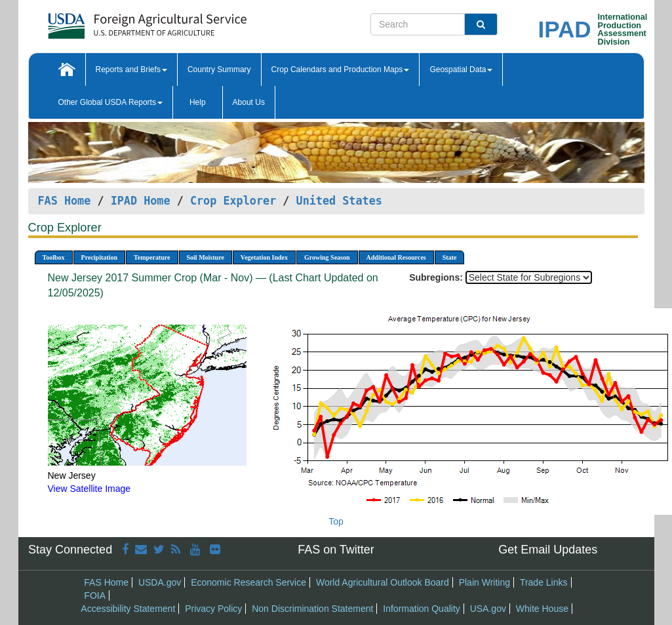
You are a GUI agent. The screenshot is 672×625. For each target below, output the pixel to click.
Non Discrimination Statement (312, 609)
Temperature (152, 257)
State (450, 257)
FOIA (95, 595)
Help (198, 102)
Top (336, 521)
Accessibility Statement (128, 609)
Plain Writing (484, 582)
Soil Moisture (206, 257)
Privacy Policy (213, 609)
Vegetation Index (264, 257)
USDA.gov (160, 582)
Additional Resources (396, 257)
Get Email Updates (548, 550)
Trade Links (544, 582)
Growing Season (327, 257)
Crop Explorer (233, 201)
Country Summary (219, 70)
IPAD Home (141, 201)
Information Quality (422, 609)
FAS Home (65, 201)
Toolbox (54, 257)
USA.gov (488, 609)
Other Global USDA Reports (110, 102)
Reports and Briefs (131, 70)
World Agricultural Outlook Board (383, 582)
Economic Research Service (248, 582)
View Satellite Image (89, 489)
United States (339, 201)
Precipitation (99, 257)
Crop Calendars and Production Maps (341, 70)
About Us (249, 102)
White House (542, 609)
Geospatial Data (461, 70)
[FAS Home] (114, 21)
